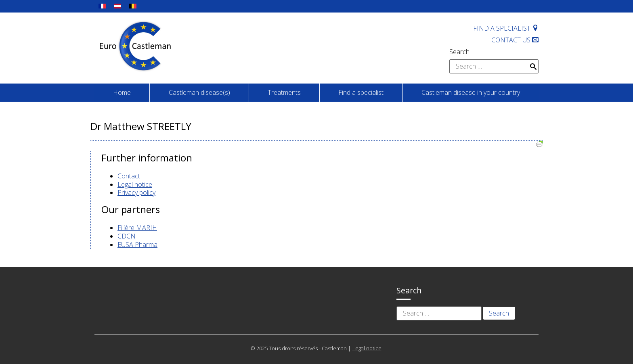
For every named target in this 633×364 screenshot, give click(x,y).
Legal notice (135, 184)
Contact (129, 176)
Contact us (515, 40)
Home (122, 92)
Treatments (284, 92)
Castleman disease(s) (199, 92)
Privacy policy (136, 192)
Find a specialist (506, 28)
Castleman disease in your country (471, 92)
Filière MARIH (137, 228)
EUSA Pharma (137, 245)
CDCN (127, 236)
